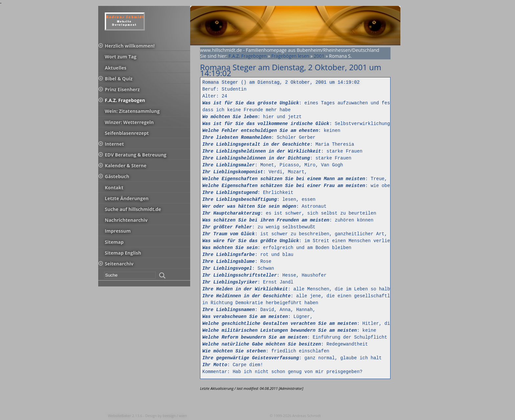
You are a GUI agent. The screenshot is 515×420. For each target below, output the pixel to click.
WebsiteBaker (120, 416)
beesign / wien (175, 416)
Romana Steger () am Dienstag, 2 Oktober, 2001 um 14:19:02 (281, 83)
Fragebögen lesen (290, 56)
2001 (319, 56)
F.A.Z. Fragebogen (248, 56)
